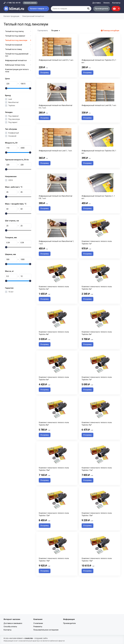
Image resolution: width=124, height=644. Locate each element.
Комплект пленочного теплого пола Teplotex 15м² (97, 591)
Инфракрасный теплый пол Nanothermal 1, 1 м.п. (56, 256)
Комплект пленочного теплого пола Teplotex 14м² (54, 591)
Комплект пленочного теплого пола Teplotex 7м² (97, 399)
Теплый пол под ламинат (15, 36)
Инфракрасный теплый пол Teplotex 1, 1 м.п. (98, 208)
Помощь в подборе (110, 31)
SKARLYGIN (29, 638)
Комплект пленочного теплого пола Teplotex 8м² (54, 447)
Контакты (116, 3)
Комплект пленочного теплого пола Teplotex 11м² (97, 495)
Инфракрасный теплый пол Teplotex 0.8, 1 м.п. (99, 160)
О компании (38, 623)
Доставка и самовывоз (13, 623)
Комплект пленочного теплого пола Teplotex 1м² (97, 256)
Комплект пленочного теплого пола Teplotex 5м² (97, 351)
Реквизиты (38, 627)
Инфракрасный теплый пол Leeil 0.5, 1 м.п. (56, 63)
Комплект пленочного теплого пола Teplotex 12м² (54, 543)
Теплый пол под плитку (14, 31)
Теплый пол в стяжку (14, 49)
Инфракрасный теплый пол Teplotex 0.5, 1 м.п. (99, 64)
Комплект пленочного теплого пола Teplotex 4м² (54, 351)
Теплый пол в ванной (14, 45)
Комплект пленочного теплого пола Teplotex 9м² (97, 447)
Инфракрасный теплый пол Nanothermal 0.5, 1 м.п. (55, 112)
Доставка (97, 3)
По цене (56, 31)
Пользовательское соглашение (46, 630)
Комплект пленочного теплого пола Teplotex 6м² (54, 399)
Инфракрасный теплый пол (16, 60)
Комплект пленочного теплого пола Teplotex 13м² (97, 543)
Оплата (106, 3)
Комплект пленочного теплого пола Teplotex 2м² (54, 303)
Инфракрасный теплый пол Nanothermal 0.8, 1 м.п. (55, 208)
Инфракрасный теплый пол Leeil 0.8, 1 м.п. (99, 111)
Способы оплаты (10, 627)
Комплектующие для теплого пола (17, 70)
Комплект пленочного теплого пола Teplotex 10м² (54, 495)
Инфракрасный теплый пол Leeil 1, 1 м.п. (55, 159)
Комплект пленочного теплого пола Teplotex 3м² (97, 303)
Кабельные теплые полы (15, 65)
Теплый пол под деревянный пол (17, 55)
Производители (100, 9)
